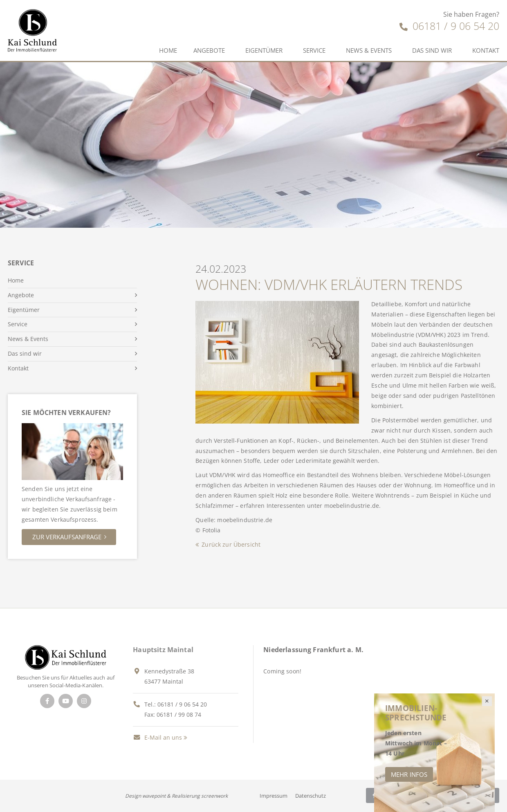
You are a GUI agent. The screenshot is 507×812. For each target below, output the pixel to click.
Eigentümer (264, 50)
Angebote (209, 50)
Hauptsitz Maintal (163, 650)
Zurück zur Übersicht (231, 544)
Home (168, 50)
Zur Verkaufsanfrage (67, 537)
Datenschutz (311, 796)
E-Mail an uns (157, 737)
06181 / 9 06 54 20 (449, 26)
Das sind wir (432, 50)
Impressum (274, 796)
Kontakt (18, 368)
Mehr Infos (409, 774)
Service (314, 50)
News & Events (369, 50)
